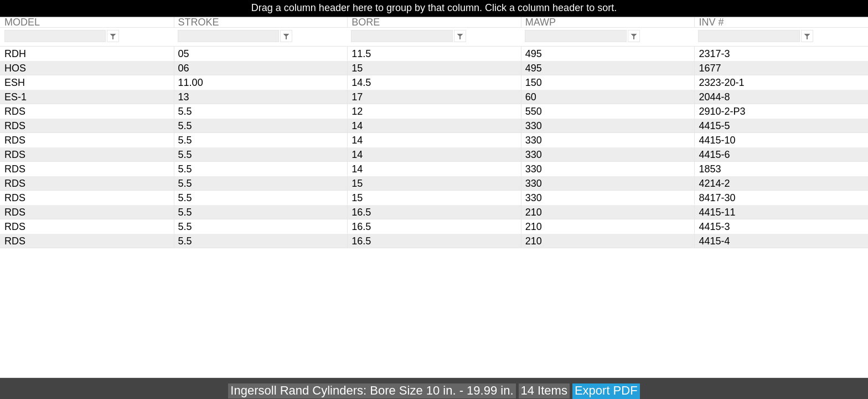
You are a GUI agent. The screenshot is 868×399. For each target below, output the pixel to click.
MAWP (541, 22)
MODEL (22, 22)
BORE (366, 22)
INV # (711, 22)
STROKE (199, 22)
